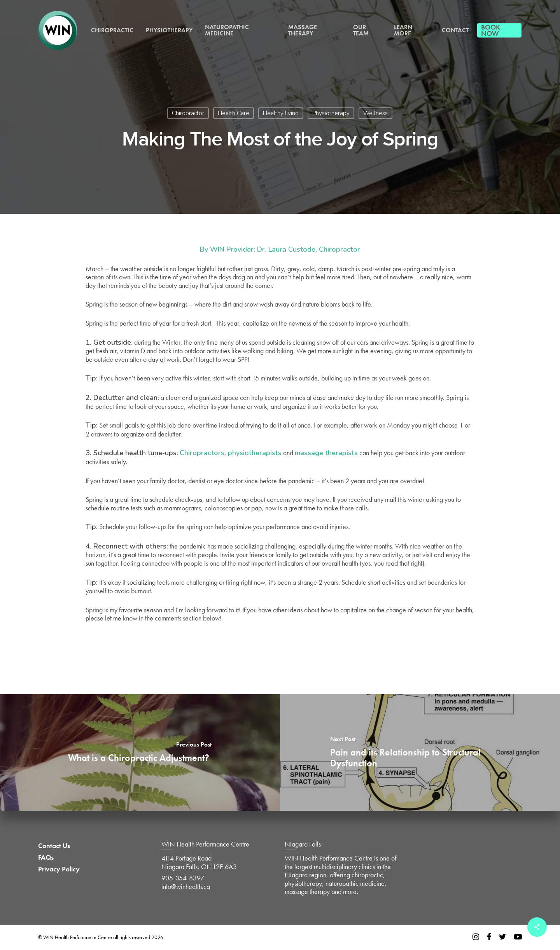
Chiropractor (188, 113)
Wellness (375, 113)
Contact (455, 30)
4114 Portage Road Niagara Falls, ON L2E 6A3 (199, 862)
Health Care (234, 113)
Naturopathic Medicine (227, 30)
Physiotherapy (169, 30)
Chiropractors (202, 453)
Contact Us (54, 846)
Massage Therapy (303, 30)
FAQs (46, 857)
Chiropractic (112, 30)
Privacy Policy (59, 869)
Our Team (361, 30)
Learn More (403, 30)
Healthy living (281, 113)
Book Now (491, 30)
